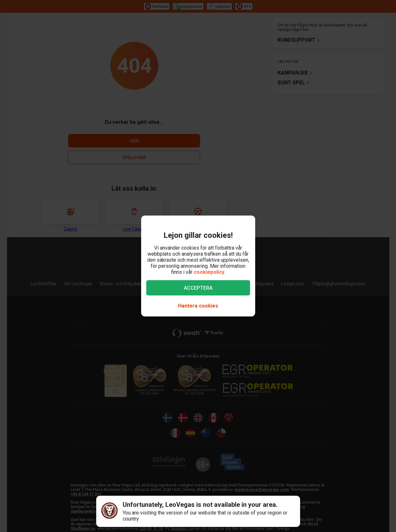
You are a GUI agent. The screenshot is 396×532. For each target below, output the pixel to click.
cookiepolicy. (209, 272)
